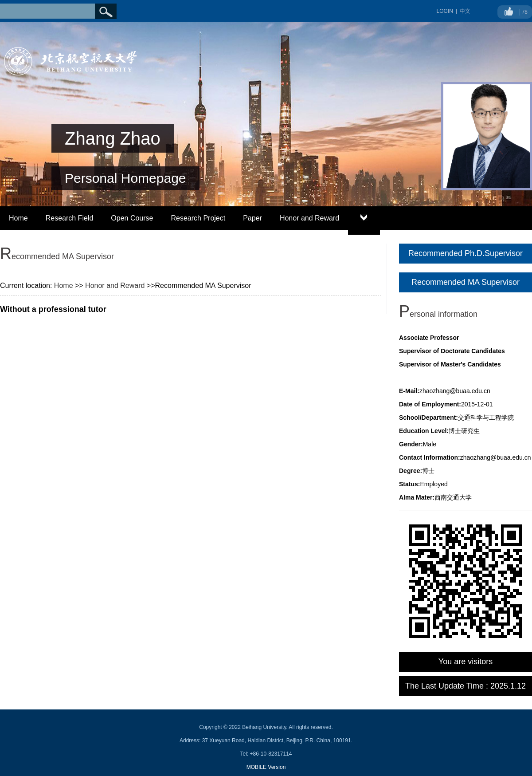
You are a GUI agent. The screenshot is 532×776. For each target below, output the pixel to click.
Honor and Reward (309, 218)
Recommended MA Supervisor (465, 282)
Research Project (198, 218)
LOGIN (445, 11)
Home (18, 218)
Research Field (70, 218)
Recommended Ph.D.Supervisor (465, 253)
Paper (252, 218)
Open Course (132, 218)
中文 (465, 11)
